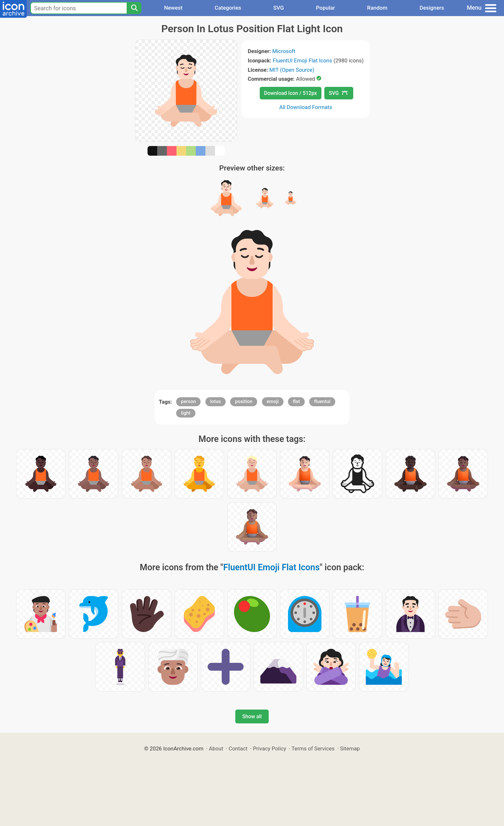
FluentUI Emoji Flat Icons (302, 60)
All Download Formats (306, 107)
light (186, 413)
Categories (228, 8)
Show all (252, 716)
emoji (273, 401)
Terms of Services (313, 748)
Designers (432, 8)
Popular (325, 8)
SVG (279, 8)
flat (296, 401)
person (188, 401)
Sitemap (350, 748)
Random (377, 8)
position (244, 401)
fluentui (322, 401)
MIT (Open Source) (292, 70)
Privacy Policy (270, 748)
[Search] (134, 8)
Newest (173, 8)
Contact (238, 748)
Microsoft (284, 51)
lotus (216, 401)
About (216, 748)
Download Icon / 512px (291, 93)
